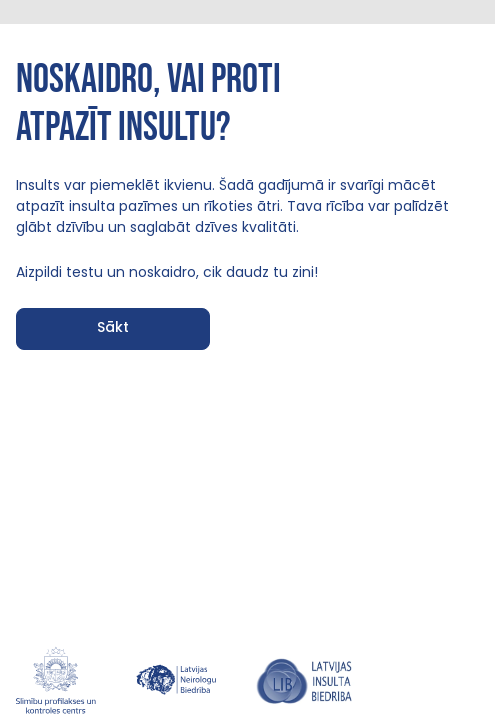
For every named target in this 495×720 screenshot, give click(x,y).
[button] (113, 329)
